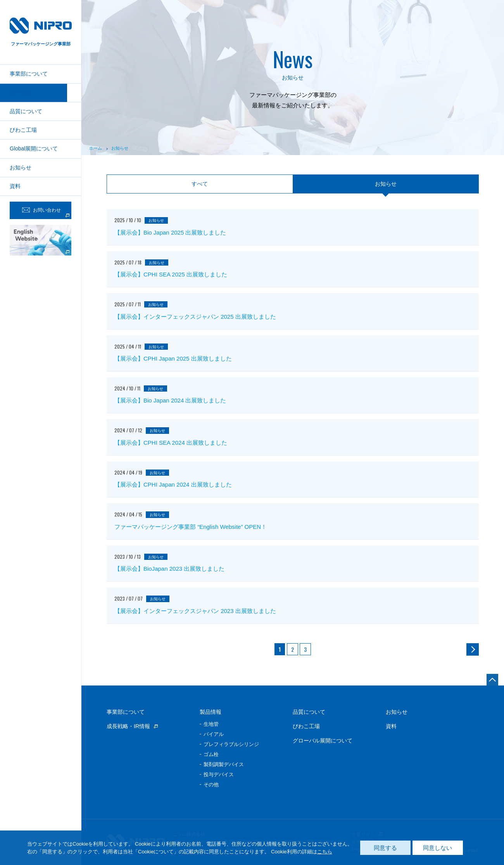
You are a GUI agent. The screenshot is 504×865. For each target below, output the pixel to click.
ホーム (96, 148)
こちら (325, 852)
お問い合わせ (41, 210)
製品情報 (21, 93)
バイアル (214, 734)
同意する (385, 848)
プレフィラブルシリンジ (231, 744)
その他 (211, 785)
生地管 (211, 724)
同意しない (438, 848)
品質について (26, 111)
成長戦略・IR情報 (128, 726)
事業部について (29, 74)
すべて (200, 184)
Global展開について (34, 148)
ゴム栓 (211, 754)
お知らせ (21, 167)
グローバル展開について (323, 741)
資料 (15, 186)
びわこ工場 (23, 130)
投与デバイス (219, 774)
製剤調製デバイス (224, 764)
